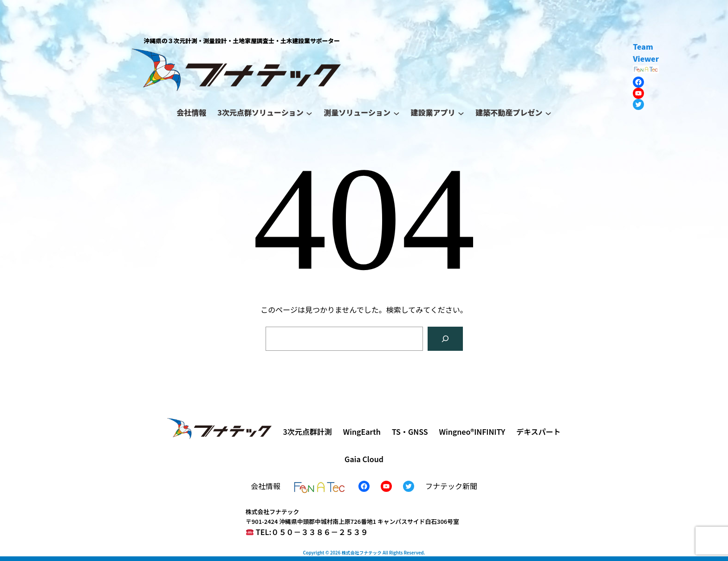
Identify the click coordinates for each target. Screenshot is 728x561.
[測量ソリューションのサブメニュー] (396, 113)
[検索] (445, 339)
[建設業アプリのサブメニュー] (461, 113)
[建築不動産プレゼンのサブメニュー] (548, 113)
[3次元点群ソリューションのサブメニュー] (309, 113)
